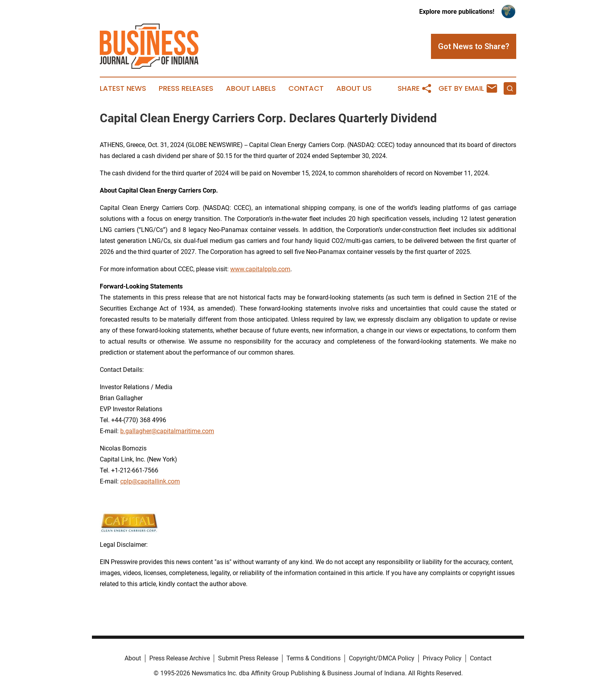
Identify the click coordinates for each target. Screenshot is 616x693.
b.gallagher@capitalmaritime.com (167, 431)
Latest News (123, 88)
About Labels (251, 88)
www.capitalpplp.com (260, 269)
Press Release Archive (180, 658)
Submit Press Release (248, 658)
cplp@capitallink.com (150, 481)
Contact (306, 88)
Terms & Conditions (313, 658)
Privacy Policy (442, 658)
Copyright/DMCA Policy (382, 658)
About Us (354, 88)
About (133, 658)
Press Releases (186, 88)
